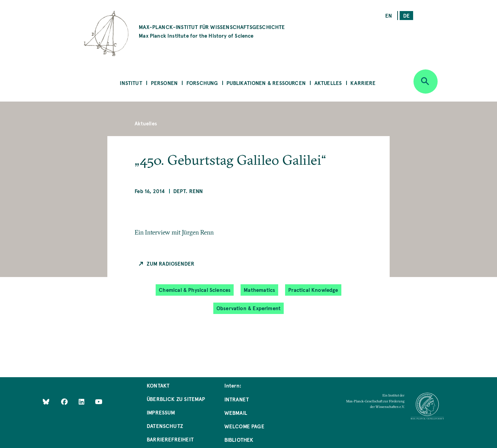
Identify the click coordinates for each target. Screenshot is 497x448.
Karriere (363, 83)
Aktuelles (328, 83)
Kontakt (158, 385)
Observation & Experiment (248, 308)
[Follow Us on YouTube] (99, 401)
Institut (131, 83)
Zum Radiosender (170, 263)
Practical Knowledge (313, 290)
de (406, 15)
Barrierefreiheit (170, 439)
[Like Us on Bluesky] (46, 401)
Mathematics (259, 290)
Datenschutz (165, 426)
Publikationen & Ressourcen (266, 83)
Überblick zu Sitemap (176, 399)
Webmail (236, 413)
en (389, 15)
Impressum (161, 412)
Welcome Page (244, 426)
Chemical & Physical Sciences (195, 290)
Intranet (237, 399)
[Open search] (426, 82)
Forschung (202, 83)
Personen (164, 83)
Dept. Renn (188, 191)
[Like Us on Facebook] (65, 401)
